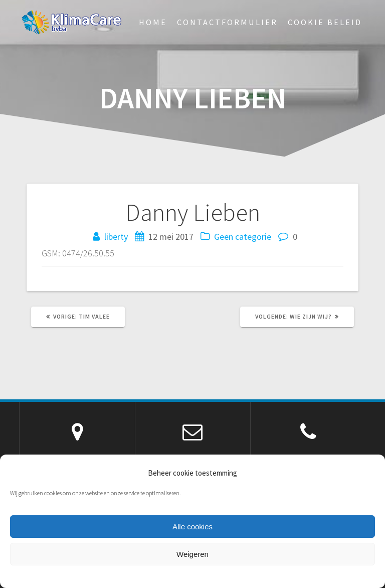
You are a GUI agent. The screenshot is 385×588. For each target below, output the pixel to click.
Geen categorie (243, 237)
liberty (116, 237)
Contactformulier (227, 22)
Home (153, 22)
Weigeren (192, 554)
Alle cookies (192, 527)
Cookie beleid (325, 22)
